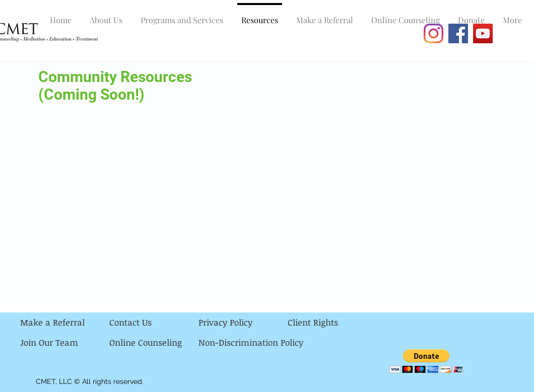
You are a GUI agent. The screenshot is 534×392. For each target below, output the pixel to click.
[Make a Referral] (65, 323)
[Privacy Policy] (243, 323)
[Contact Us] (154, 323)
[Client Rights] (332, 323)
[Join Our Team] (65, 343)
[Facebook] (458, 33)
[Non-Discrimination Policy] (251, 343)
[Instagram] (433, 33)
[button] (426, 361)
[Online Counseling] (154, 343)
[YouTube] (483, 33)
